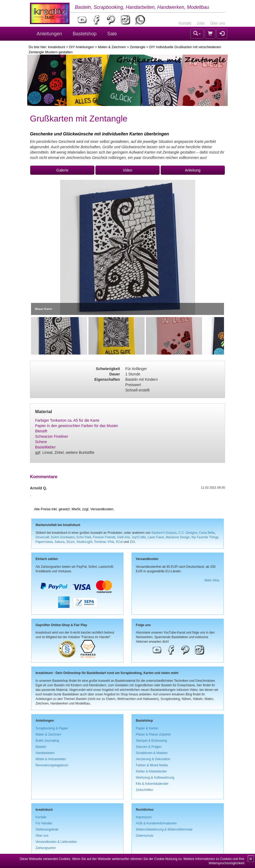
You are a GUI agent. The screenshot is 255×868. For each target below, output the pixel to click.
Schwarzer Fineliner (52, 436)
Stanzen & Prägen (149, 747)
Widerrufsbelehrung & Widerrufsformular (164, 829)
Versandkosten (102, 509)
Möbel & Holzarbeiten (51, 759)
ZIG (132, 542)
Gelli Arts (123, 537)
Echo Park (84, 537)
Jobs (201, 23)
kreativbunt (57, 47)
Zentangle (138, 47)
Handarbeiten (45, 753)
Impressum (144, 817)
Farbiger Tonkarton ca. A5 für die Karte (67, 420)
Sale (112, 34)
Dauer (115, 374)
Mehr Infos (212, 580)
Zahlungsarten (46, 848)
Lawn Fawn (156, 537)
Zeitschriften (144, 790)
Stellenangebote (47, 829)
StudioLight (84, 542)
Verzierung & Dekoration (153, 759)
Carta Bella (207, 533)
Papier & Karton (147, 728)
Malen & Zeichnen (112, 47)
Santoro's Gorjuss (164, 533)
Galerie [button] (62, 170)
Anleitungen (49, 34)
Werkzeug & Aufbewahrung (155, 778)
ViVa (111, 542)
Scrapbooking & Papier (52, 728)
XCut (119, 542)
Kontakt (185, 23)
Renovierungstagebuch (52, 765)
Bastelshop (85, 34)
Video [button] (127, 170)
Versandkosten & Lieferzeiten (56, 842)
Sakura (60, 542)
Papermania (44, 542)
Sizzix (70, 542)
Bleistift (41, 431)
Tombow (100, 542)
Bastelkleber (45, 447)
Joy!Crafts (139, 537)
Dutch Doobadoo (63, 537)
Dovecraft (42, 537)
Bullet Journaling (47, 741)
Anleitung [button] (193, 170)
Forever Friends (104, 537)
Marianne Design (178, 537)
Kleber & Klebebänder (151, 771)
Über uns (217, 23)
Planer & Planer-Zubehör (153, 734)
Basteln (41, 747)
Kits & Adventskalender (152, 784)
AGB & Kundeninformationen (156, 823)
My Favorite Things (205, 537)
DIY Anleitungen (81, 47)
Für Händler (44, 823)
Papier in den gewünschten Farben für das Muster (77, 426)
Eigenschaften (107, 379)
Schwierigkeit (108, 369)
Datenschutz (145, 836)
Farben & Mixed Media (152, 765)
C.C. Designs (188, 533)
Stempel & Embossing (151, 741)
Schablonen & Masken (152, 753)
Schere (41, 442)
